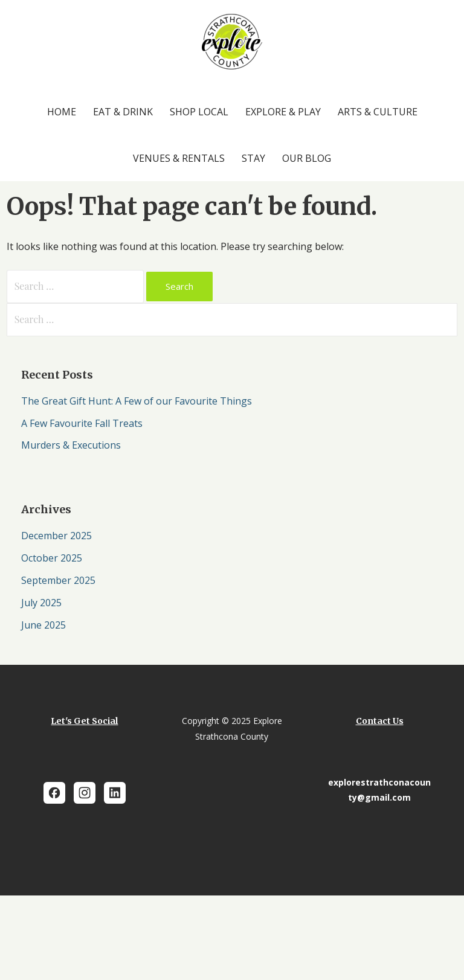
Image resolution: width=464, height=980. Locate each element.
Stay (253, 158)
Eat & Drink (123, 112)
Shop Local (199, 112)
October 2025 (52, 558)
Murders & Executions (71, 445)
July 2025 (41, 603)
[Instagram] (85, 793)
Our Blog (307, 158)
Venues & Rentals (179, 158)
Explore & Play (283, 112)
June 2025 (43, 625)
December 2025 (56, 536)
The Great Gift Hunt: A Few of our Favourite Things (137, 401)
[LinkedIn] (115, 793)
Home (62, 112)
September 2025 (58, 580)
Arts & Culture (378, 112)
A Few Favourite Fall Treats (83, 423)
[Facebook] (54, 793)
